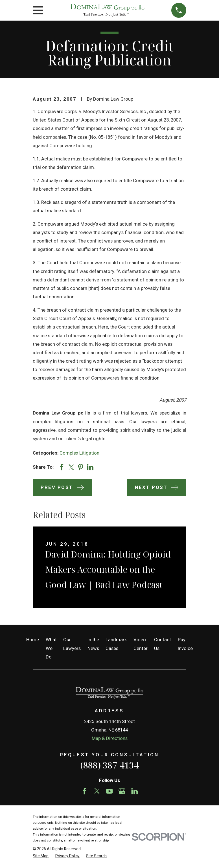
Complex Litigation (79, 453)
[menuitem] (41, 856)
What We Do (51, 648)
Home (33, 640)
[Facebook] (85, 791)
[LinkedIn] (134, 791)
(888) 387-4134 (109, 765)
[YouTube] (109, 791)
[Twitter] (97, 791)
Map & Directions (110, 738)
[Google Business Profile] (122, 791)
